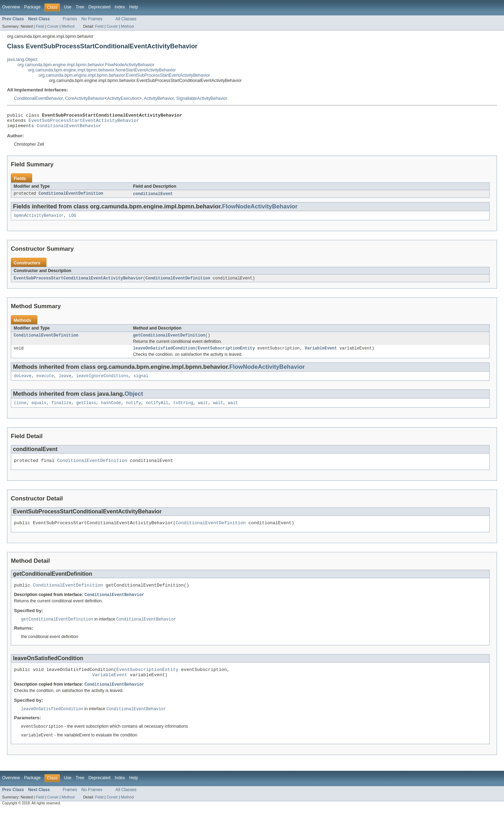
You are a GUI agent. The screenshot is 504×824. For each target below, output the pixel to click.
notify (134, 410)
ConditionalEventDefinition (71, 197)
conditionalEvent (153, 197)
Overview (11, 7)
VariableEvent (321, 354)
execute (45, 382)
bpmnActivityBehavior (39, 220)
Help (134, 7)
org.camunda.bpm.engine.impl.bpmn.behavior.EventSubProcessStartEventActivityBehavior (124, 75)
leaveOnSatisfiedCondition (164, 354)
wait (203, 410)
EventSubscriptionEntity (226, 354)
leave (65, 382)
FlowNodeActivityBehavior (260, 210)
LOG (72, 220)
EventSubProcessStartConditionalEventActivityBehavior (78, 283)
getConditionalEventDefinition (169, 340)
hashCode (111, 410)
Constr (53, 26)
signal (141, 382)
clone (20, 410)
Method (68, 26)
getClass (86, 410)
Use (68, 7)
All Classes (126, 19)
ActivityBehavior (159, 98)
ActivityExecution (123, 98)
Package (32, 7)
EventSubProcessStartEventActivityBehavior (84, 122)
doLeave (23, 382)
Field (40, 26)
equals (39, 410)
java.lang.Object (22, 60)
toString (183, 410)
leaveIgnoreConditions (102, 382)
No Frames (92, 19)
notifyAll (157, 410)
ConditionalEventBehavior (38, 98)
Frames (70, 19)
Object (134, 400)
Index (120, 7)
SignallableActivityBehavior (202, 98)
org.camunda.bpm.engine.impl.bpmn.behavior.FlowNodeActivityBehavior (86, 65)
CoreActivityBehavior (85, 98)
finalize (61, 410)
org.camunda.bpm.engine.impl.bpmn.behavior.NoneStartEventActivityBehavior (102, 70)
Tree (80, 7)
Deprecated (100, 7)
